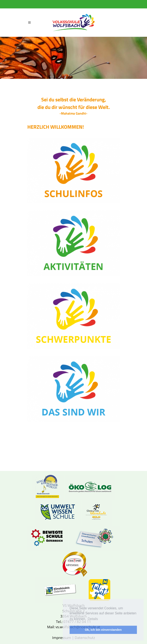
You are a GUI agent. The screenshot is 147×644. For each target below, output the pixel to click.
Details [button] (93, 619)
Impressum (62, 638)
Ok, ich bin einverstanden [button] (103, 630)
